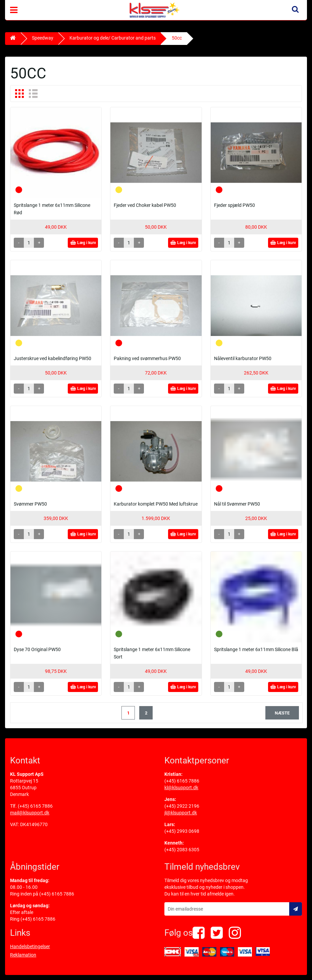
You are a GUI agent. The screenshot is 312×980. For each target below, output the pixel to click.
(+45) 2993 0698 (182, 831)
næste (282, 713)
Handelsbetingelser (30, 946)
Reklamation (23, 955)
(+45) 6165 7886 (35, 806)
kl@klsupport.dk (181, 788)
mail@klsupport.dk (30, 813)
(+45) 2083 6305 (182, 850)
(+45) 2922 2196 (182, 806)
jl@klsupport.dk (181, 813)
